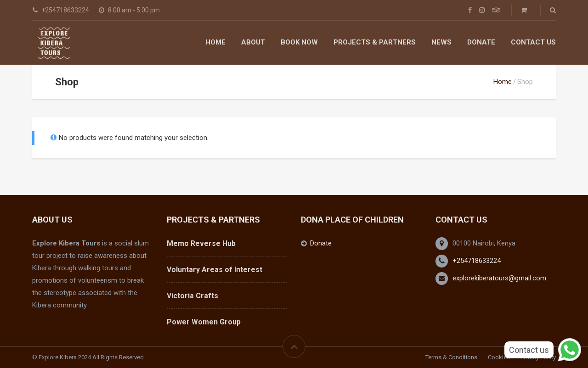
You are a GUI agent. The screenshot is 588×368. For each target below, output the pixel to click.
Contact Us (533, 42)
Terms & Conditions (451, 357)
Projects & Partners (375, 42)
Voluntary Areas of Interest (215, 270)
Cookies (499, 357)
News (441, 42)
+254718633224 (477, 261)
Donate (481, 42)
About (253, 42)
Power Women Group (204, 322)
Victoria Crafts (192, 296)
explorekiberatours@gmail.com (499, 278)
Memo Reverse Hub (201, 243)
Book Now (299, 42)
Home (215, 42)
